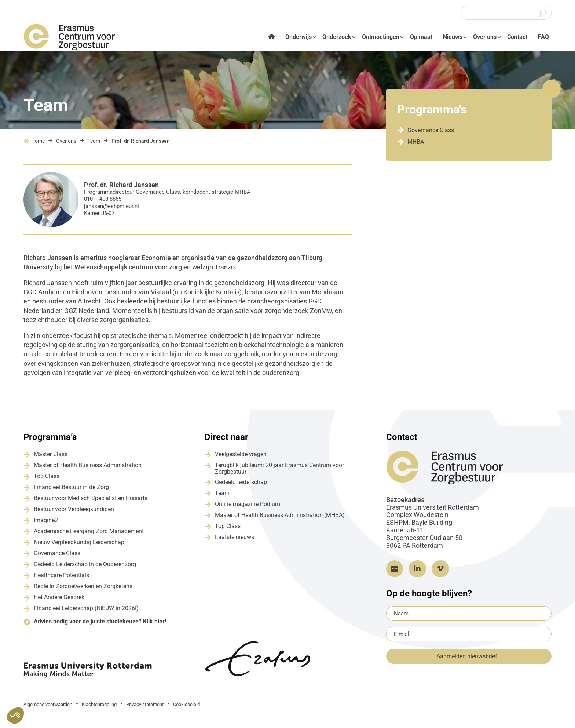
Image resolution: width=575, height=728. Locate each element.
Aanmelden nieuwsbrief (467, 662)
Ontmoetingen (381, 37)
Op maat (421, 37)
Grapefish (477, 709)
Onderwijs (299, 37)
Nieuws (453, 37)
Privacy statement (145, 710)
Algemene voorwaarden (48, 710)
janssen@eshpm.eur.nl (111, 212)
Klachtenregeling (99, 710)
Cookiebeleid (186, 710)
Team (94, 147)
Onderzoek (337, 37)
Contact (517, 37)
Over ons (485, 37)
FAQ (543, 37)
